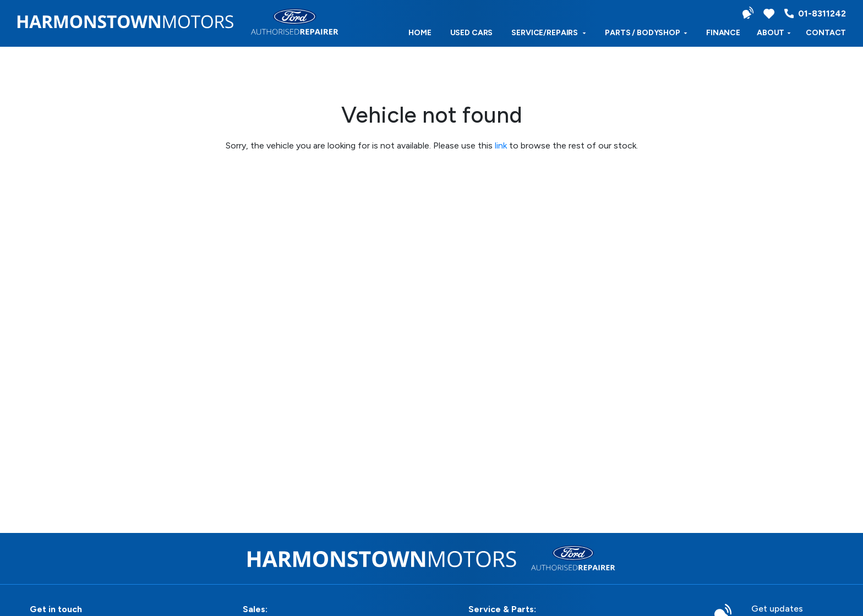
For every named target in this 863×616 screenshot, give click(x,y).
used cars (472, 33)
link (501, 145)
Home (420, 33)
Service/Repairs (549, 33)
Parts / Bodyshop (646, 33)
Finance (723, 33)
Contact (826, 33)
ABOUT (774, 33)
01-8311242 (815, 13)
